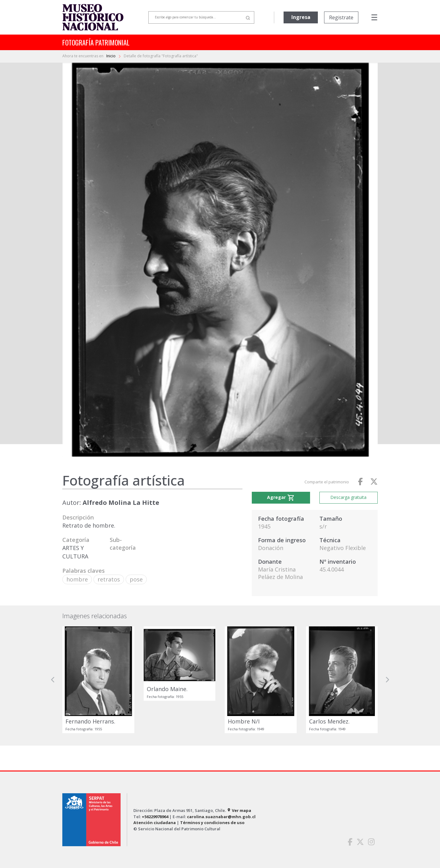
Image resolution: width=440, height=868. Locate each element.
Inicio (111, 56)
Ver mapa (239, 810)
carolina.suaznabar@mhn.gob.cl (221, 817)
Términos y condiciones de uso (212, 823)
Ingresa (301, 17)
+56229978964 (155, 817)
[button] (53, 680)
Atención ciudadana (155, 823)
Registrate (341, 17)
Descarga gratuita (348, 497)
